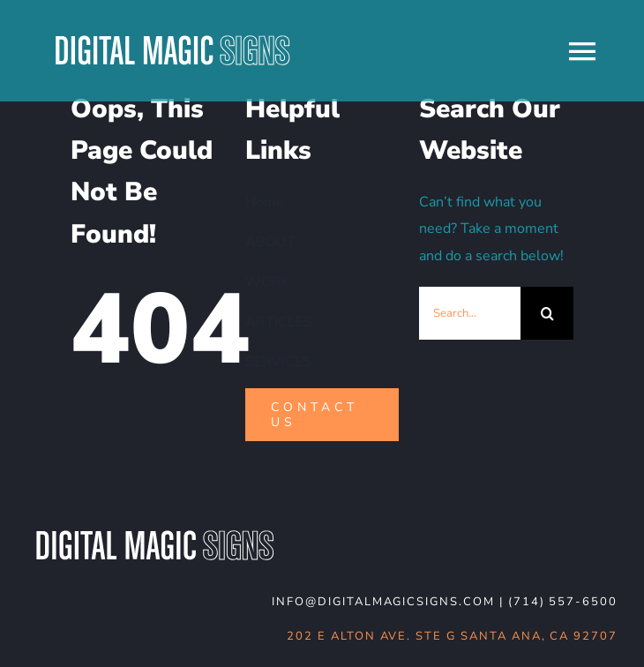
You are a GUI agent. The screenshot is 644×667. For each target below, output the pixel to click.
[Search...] (470, 313)
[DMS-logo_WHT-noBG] (155, 532)
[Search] (547, 313)
